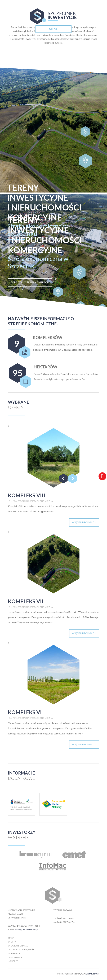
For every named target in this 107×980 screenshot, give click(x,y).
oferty (12, 942)
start (11, 938)
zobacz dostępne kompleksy (30, 282)
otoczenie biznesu (18, 946)
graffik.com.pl (93, 974)
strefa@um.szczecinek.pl (26, 930)
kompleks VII (26, 601)
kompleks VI (25, 712)
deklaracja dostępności (22, 949)
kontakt (13, 961)
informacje (14, 953)
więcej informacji (84, 522)
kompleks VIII (27, 495)
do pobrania (15, 957)
